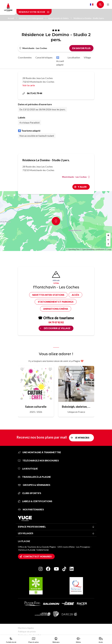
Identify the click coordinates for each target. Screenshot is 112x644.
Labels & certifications (35, 501)
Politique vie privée (27, 632)
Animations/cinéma (56, 309)
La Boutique (28, 469)
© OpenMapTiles (73, 249)
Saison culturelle (36, 407)
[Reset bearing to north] (108, 244)
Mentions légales (26, 628)
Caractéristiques (44, 57)
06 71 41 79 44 (32, 93)
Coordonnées (25, 57)
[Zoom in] (108, 235)
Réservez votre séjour (34, 12)
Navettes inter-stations (48, 295)
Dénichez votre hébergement (33, 18)
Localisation (74, 57)
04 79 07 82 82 (56, 322)
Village (87, 57)
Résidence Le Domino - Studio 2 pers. (89, 18)
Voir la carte (29, 85)
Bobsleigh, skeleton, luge (76, 407)
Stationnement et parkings (56, 302)
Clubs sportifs (30, 493)
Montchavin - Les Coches (76, 177)
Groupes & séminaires (34, 485)
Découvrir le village (57, 328)
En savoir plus (81, 48)
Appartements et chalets (60, 18)
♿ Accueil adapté (60, 61)
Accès (75, 295)
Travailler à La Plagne (34, 477)
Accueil (12, 18)
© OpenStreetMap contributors (92, 249)
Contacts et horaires (37, 556)
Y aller (82, 187)
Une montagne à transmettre (39, 452)
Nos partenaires (31, 509)
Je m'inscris (82, 438)
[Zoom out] (108, 240)
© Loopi (108, 249)
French (92, 4)
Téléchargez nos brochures (38, 461)
